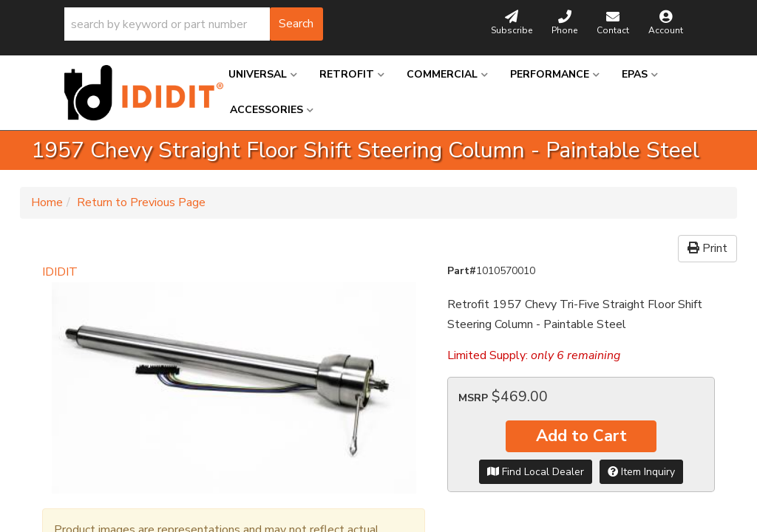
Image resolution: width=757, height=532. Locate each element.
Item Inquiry (641, 472)
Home (47, 202)
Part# (462, 271)
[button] (194, 24)
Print (707, 248)
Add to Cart (581, 436)
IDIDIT (60, 272)
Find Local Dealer (536, 472)
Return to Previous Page (141, 202)
